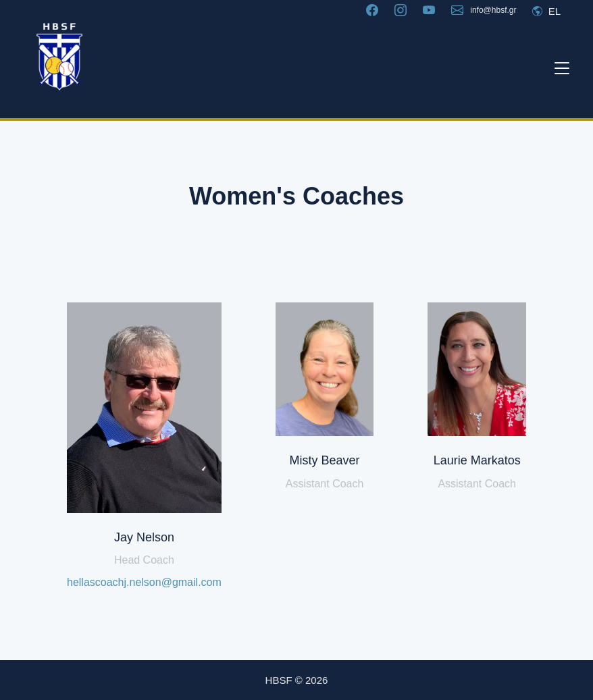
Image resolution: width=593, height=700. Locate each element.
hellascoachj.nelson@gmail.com (144, 582)
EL (546, 11)
